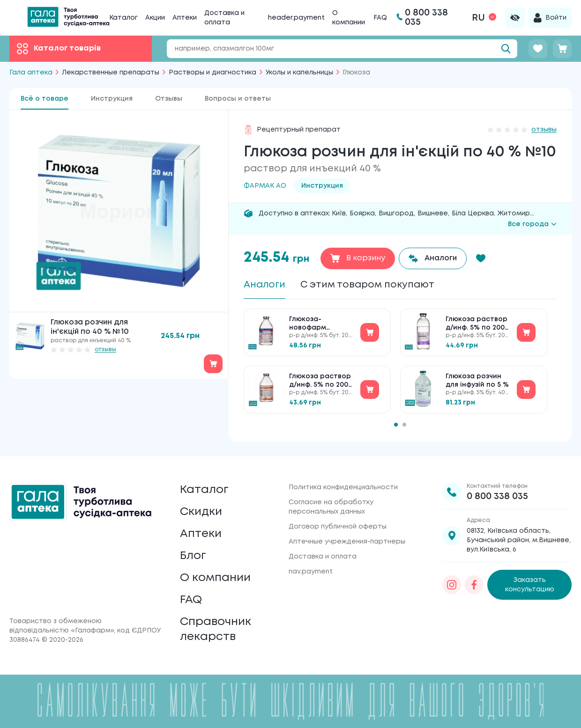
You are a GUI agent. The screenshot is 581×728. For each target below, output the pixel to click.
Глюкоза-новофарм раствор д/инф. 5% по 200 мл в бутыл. (317, 324)
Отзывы (169, 99)
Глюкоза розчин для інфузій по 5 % (477, 381)
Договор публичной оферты (338, 527)
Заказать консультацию (530, 585)
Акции (155, 18)
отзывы (105, 349)
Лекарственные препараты (111, 73)
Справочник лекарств (216, 629)
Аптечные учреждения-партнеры (347, 542)
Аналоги (264, 285)
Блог (193, 556)
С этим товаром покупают (367, 285)
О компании (215, 578)
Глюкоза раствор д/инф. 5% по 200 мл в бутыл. (320, 381)
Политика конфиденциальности (343, 487)
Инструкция (112, 99)
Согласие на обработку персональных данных (331, 507)
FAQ (380, 18)
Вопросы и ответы (238, 99)
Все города (532, 224)
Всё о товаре (45, 99)
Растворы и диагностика (212, 73)
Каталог (123, 18)
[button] (481, 258)
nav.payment (311, 572)
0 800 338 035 (497, 496)
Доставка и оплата (323, 557)
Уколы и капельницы (299, 73)
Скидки (201, 512)
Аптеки (185, 18)
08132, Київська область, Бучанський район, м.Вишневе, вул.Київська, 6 (519, 540)
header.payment (296, 18)
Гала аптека (31, 73)
